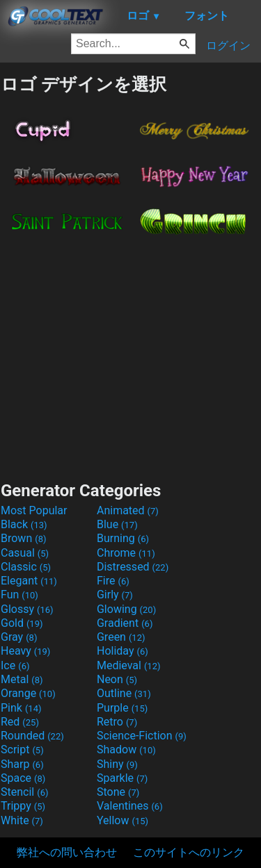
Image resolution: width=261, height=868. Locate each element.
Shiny (117, 764)
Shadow (126, 750)
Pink (21, 708)
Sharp (22, 764)
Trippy (23, 806)
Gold (22, 623)
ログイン (228, 46)
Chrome (126, 553)
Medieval (129, 665)
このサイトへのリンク (189, 852)
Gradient (125, 623)
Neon (117, 679)
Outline (124, 693)
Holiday (122, 651)
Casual (25, 553)
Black (24, 524)
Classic (26, 567)
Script (22, 750)
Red (20, 722)
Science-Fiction (142, 736)
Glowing (126, 609)
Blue (117, 524)
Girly (115, 595)
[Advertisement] (131, 354)
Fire (113, 581)
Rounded (32, 736)
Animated (128, 510)
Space (23, 778)
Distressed (133, 567)
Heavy (25, 651)
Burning (123, 538)
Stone (118, 792)
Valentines (130, 806)
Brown (23, 538)
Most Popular (34, 510)
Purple (122, 708)
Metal (22, 679)
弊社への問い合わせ (67, 852)
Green (121, 637)
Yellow (122, 820)
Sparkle (122, 778)
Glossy (27, 609)
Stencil (24, 792)
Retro (117, 722)
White (22, 820)
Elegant (29, 581)
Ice (15, 665)
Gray (19, 637)
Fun (19, 595)
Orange (28, 693)
